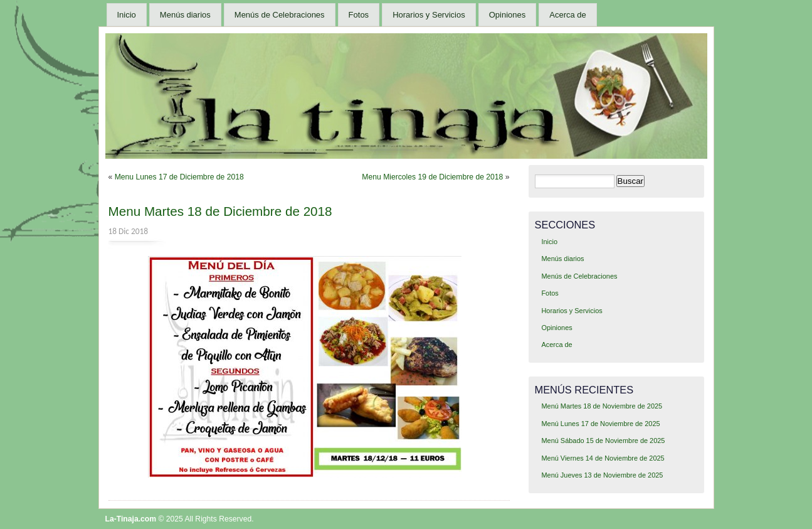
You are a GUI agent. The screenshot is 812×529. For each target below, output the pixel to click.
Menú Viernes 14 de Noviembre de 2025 (603, 458)
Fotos (359, 15)
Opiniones (508, 15)
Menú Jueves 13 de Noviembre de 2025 (602, 475)
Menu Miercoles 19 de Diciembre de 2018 (432, 177)
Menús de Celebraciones (280, 15)
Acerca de (568, 15)
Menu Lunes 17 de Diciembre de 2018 (179, 177)
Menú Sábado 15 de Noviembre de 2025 (603, 441)
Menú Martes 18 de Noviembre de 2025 (602, 406)
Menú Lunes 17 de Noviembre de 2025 (600, 424)
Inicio (127, 15)
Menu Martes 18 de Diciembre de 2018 (220, 211)
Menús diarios (185, 15)
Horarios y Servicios (429, 15)
